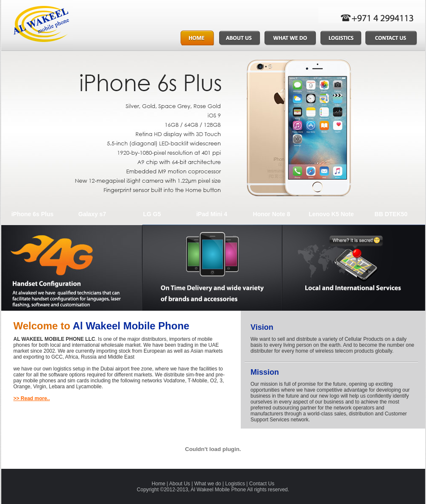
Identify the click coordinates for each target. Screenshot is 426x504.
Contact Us (262, 484)
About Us (180, 484)
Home (159, 484)
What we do (207, 484)
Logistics (235, 484)
